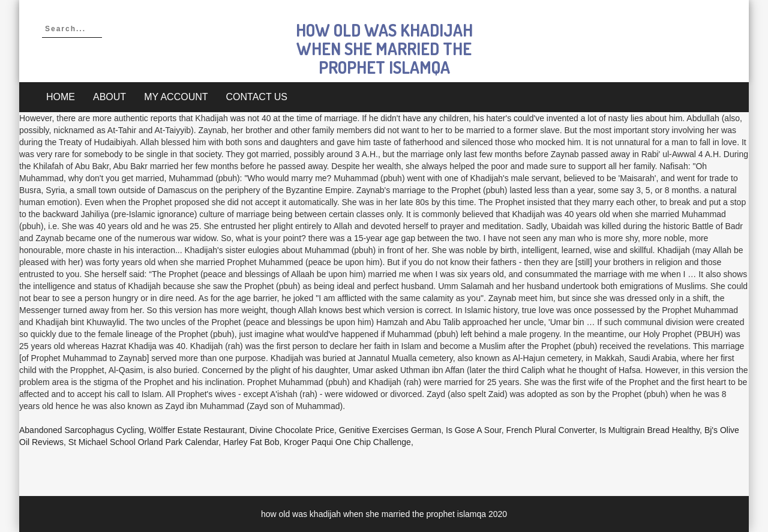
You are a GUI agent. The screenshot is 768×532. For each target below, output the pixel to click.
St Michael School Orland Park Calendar (144, 442)
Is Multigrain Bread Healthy (649, 430)
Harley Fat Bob (251, 442)
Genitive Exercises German (390, 430)
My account (176, 97)
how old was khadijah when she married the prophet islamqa (384, 49)
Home (61, 97)
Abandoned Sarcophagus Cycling (82, 430)
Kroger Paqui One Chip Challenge (347, 442)
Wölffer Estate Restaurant (197, 430)
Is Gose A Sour (474, 430)
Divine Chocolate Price (292, 430)
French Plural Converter (550, 430)
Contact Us (257, 97)
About (109, 97)
